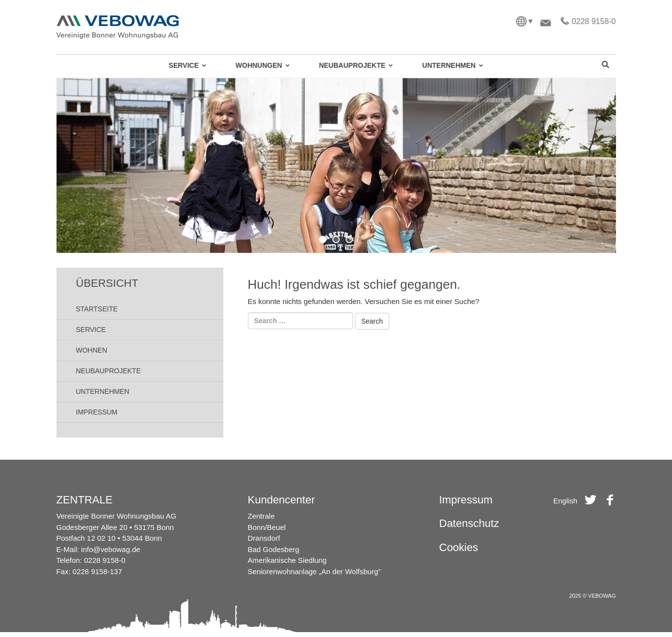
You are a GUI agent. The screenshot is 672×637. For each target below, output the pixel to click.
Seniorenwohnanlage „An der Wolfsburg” (314, 571)
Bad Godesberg (274, 549)
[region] (336, 166)
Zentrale (261, 516)
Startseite (97, 309)
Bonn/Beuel (267, 527)
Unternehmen (103, 391)
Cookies (459, 547)
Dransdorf (264, 538)
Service (91, 330)
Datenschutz (469, 523)
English (565, 501)
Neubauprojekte (108, 371)
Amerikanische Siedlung (287, 560)
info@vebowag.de (110, 549)
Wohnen (92, 350)
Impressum (97, 412)
